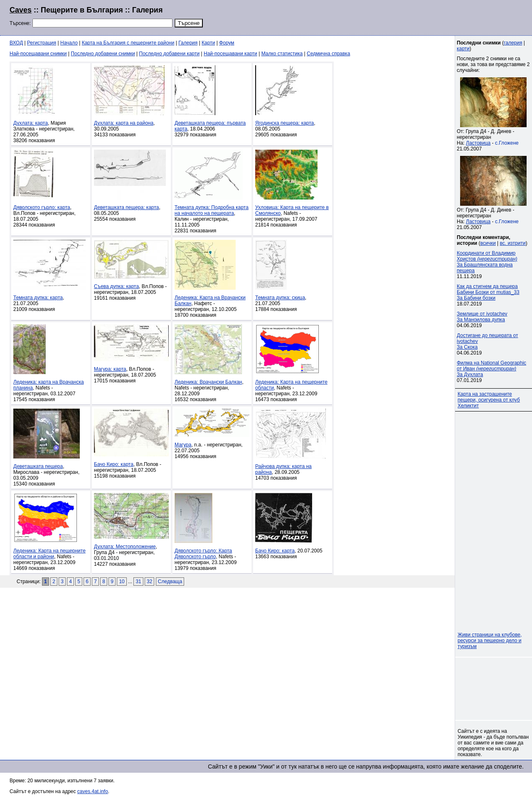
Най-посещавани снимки (38, 54)
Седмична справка (328, 54)
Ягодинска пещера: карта (284, 123)
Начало (69, 43)
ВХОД (16, 43)
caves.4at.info (93, 791)
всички (488, 243)
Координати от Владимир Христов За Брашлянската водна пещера (487, 262)
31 (138, 582)
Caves (21, 10)
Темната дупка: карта (38, 298)
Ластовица (478, 143)
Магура (183, 445)
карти (463, 49)
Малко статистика (282, 54)
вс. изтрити (512, 243)
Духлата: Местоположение (125, 547)
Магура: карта (110, 369)
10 (122, 582)
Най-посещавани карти (230, 54)
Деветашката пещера (38, 466)
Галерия (188, 43)
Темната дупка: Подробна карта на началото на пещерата (212, 210)
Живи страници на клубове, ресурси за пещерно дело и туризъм (490, 641)
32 (149, 582)
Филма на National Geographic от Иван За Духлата (491, 369)
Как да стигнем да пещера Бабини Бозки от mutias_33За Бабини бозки (488, 292)
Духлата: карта (31, 123)
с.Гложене (507, 143)
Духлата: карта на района (124, 123)
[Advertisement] (421, 17)
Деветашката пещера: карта (127, 207)
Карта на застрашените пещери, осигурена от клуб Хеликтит (489, 400)
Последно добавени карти (170, 54)
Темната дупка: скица (280, 298)
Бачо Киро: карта (114, 464)
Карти (208, 43)
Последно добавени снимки (103, 54)
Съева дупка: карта (116, 286)
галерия (513, 43)
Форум (227, 43)
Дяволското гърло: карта (42, 207)
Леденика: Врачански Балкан (208, 382)
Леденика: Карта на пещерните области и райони (49, 554)
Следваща (170, 582)
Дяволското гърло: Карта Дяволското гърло (203, 554)
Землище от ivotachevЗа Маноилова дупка (482, 317)
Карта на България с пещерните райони (128, 43)
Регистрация (42, 43)
